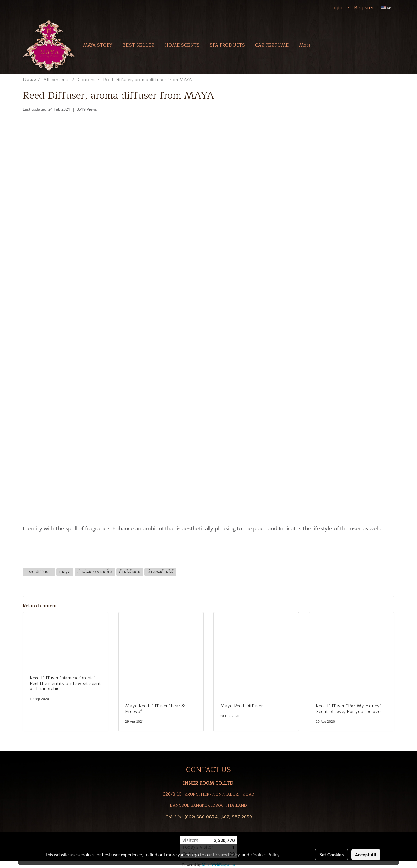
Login (336, 8)
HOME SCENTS (182, 45)
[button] (325, 45)
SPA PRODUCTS (227, 45)
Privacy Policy (226, 854)
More (305, 45)
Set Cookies (331, 854)
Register (364, 8)
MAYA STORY (98, 45)
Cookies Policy (265, 854)
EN (387, 8)
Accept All (366, 854)
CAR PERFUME (272, 45)
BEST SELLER (138, 45)
